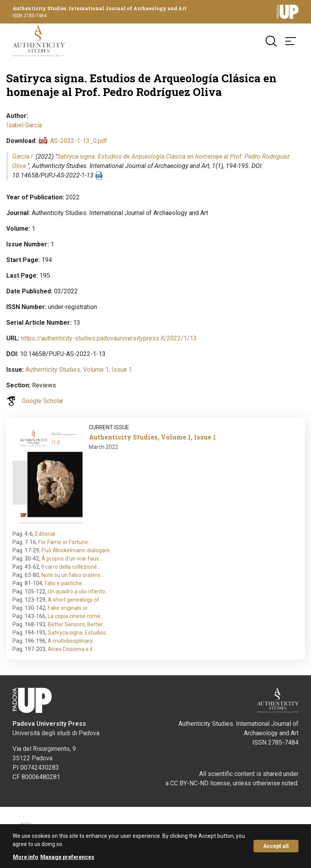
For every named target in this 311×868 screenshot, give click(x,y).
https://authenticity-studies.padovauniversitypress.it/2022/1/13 (109, 338)
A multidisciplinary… (72, 641)
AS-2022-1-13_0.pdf (79, 141)
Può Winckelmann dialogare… (77, 550)
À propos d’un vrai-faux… (72, 559)
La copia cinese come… (76, 616)
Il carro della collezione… (71, 567)
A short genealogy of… (75, 600)
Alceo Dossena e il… (72, 649)
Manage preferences (67, 857)
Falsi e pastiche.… (66, 583)
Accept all (276, 846)
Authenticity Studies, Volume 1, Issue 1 (79, 370)
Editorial (45, 534)
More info (26, 857)
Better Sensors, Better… (77, 624)
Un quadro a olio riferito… (78, 591)
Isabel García (24, 125)
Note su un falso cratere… (73, 575)
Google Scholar (43, 401)
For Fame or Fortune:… (66, 542)
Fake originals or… (69, 608)
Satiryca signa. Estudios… (79, 633)
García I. (23, 156)
